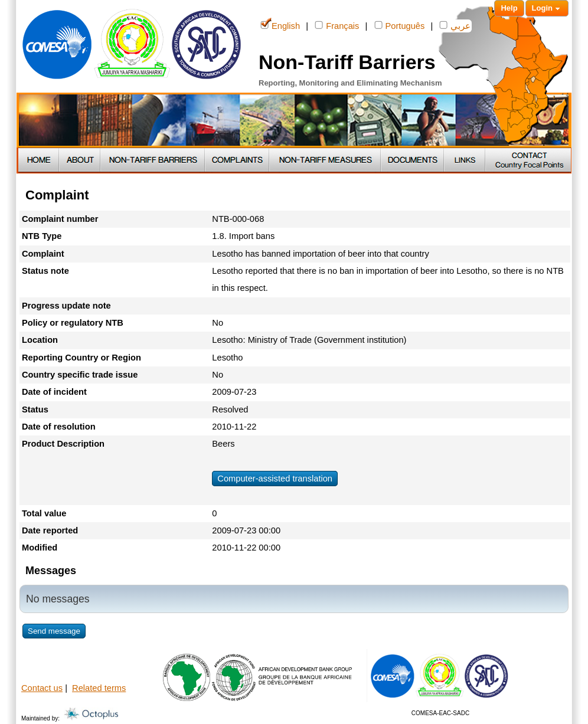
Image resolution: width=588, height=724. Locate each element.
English (280, 25)
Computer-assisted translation (275, 479)
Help (509, 8)
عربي (455, 25)
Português (400, 25)
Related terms (99, 688)
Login (547, 9)
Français (337, 25)
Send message (54, 631)
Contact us (42, 688)
